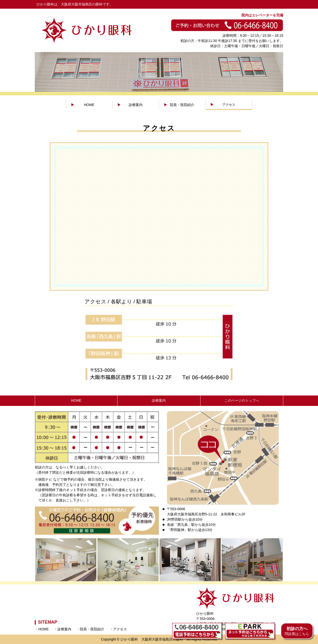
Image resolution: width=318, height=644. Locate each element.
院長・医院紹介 (182, 105)
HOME (89, 105)
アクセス (229, 105)
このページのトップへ (242, 400)
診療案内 (136, 105)
